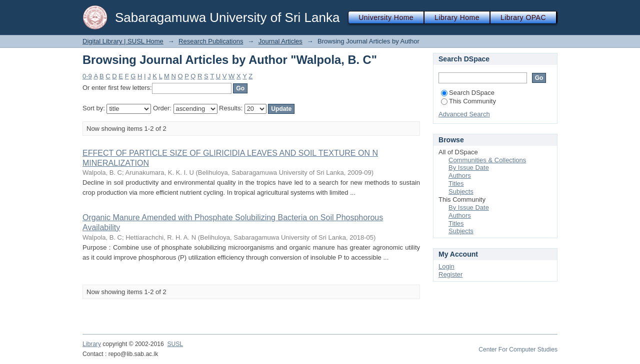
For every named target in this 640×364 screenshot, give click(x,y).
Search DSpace (468, 93)
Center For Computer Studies (518, 350)
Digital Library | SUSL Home (123, 41)
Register (450, 274)
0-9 (87, 76)
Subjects (461, 191)
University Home (386, 17)
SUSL (175, 344)
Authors (460, 176)
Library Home (457, 17)
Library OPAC (523, 17)
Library (92, 344)
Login (446, 266)
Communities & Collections (487, 160)
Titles (456, 183)
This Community (468, 101)
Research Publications (211, 41)
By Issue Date (469, 168)
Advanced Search (464, 114)
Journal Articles (280, 41)
